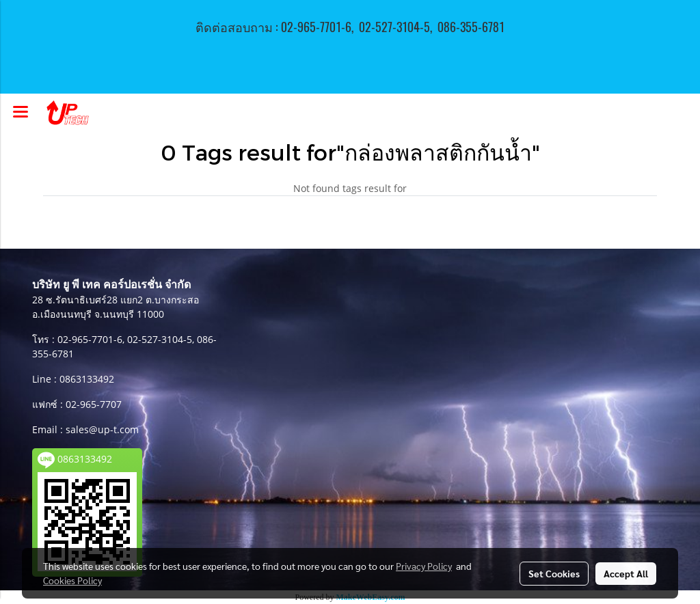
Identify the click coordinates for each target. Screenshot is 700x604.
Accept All (626, 573)
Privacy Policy (424, 566)
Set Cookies (554, 573)
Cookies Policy (72, 580)
